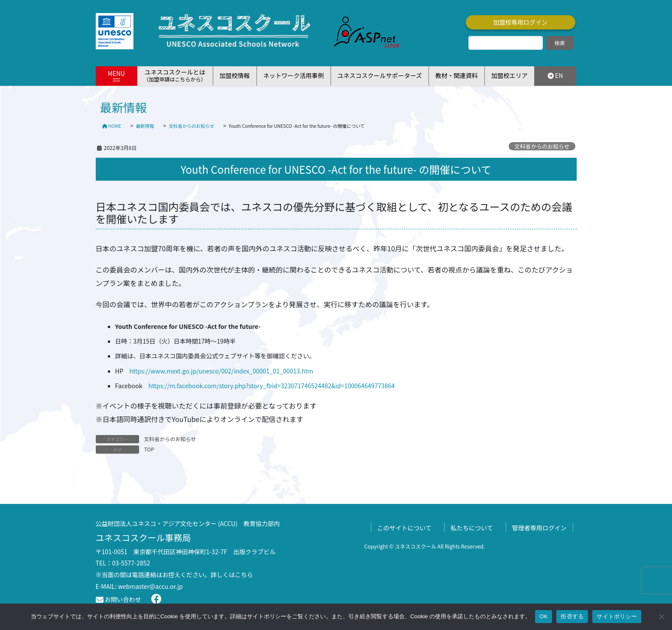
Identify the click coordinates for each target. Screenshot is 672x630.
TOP (149, 449)
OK (544, 616)
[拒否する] (661, 617)
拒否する (572, 616)
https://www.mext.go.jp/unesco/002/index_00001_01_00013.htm (221, 371)
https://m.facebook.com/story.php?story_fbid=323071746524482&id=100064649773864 (271, 386)
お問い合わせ (118, 599)
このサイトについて (405, 528)
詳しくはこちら (232, 575)
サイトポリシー (617, 616)
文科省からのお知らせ (542, 146)
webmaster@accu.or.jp (150, 586)
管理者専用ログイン (539, 528)
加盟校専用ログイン (520, 22)
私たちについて (472, 528)
